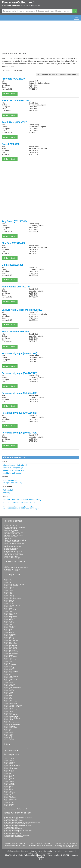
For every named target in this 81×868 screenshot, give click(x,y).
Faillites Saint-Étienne (10, 799)
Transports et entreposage (12, 558)
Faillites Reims (8, 794)
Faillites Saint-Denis (10, 798)
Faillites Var (7, 729)
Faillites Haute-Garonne (11, 641)
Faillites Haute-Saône (10, 645)
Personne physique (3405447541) (19, 373)
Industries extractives (10, 550)
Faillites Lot (7, 674)
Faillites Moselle (8, 692)
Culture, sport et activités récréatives (15, 540)
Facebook (49, 845)
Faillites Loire (8, 670)
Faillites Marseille (9, 778)
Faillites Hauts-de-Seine (11, 654)
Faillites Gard (8, 629)
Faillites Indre (8, 658)
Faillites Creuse (8, 615)
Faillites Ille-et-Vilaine (10, 657)
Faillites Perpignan (9, 793)
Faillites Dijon (8, 767)
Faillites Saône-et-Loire (11, 710)
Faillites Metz (8, 780)
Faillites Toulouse (9, 804)
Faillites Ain (7, 579)
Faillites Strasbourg (10, 801)
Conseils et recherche (10, 537)
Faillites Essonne (9, 623)
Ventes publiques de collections (13, 821)
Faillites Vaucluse (9, 731)
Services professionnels (11, 556)
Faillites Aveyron (9, 595)
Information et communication (13, 551)
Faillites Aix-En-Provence (11, 759)
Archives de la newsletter (11, 571)
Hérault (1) (7, 493)
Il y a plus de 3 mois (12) (13, 483)
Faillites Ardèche (9, 587)
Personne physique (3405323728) (19, 433)
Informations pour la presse (12, 569)
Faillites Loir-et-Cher (10, 668)
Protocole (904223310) (14, 79)
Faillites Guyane (9, 636)
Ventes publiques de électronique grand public (18, 825)
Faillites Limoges (9, 775)
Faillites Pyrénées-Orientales (12, 707)
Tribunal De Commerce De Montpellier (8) (19, 502)
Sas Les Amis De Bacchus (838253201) (22, 310)
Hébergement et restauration (12, 547)
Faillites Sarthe (8, 712)
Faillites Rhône (8, 708)
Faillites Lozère (8, 678)
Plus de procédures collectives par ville (15, 809)
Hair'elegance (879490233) (16, 287)
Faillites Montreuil (9, 783)
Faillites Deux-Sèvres (10, 616)
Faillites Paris (8, 700)
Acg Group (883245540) (14, 221)
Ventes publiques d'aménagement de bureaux (18, 817)
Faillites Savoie (8, 713)
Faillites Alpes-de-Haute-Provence (14, 584)
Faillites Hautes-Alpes (10, 650)
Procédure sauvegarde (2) (13, 468)
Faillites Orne (8, 699)
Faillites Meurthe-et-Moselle (12, 687)
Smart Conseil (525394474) (16, 332)
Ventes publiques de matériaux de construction (18, 830)
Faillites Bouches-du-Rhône (12, 599)
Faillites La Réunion (10, 665)
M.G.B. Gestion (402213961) (16, 101)
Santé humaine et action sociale (13, 555)
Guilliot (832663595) (12, 265)
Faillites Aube (8, 592)
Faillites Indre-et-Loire (10, 660)
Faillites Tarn (7, 721)
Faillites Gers (8, 631)
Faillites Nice (7, 788)
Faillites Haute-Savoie (10, 647)
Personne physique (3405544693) (19, 393)
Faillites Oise (8, 697)
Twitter (23, 845)
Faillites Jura (7, 663)
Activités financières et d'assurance (14, 527)
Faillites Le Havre (9, 772)
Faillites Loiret (8, 673)
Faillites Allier (8, 583)
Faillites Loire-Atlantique (11, 671)
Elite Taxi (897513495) (13, 243)
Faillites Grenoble (9, 770)
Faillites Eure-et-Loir (10, 626)
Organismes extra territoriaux (13, 553)
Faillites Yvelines (9, 739)
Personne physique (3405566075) (19, 413)
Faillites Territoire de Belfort (12, 725)
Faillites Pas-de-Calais (10, 702)
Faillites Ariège (8, 591)
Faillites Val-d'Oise (9, 726)
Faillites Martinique (9, 684)
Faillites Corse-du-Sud (10, 610)
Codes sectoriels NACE (11, 751)
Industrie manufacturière (11, 548)
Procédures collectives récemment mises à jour (21, 509)
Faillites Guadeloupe (10, 634)
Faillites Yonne (8, 737)
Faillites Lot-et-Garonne (11, 676)
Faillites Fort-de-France (11, 769)
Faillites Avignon (9, 761)
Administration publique (11, 530)
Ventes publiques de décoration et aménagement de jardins (22, 822)
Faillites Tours (8, 806)
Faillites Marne (8, 683)
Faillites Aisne (8, 581)
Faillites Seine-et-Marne (11, 715)
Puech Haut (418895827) (15, 122)
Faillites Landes (8, 666)
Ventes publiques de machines (13, 829)
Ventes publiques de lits (11, 827)
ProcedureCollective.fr (18, 2)
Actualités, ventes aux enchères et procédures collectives (66, 844)
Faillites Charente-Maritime (12, 605)
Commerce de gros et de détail (13, 535)
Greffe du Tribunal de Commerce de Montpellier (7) (23, 500)
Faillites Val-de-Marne (10, 728)
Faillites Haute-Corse (10, 639)
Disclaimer (59, 851)
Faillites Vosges (8, 736)
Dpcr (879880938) (11, 144)
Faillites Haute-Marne (10, 644)
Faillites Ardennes (9, 589)
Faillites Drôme (8, 621)
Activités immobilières (10, 529)
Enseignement (8, 545)
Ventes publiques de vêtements (13, 837)
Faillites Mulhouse (9, 785)
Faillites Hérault (8, 655)
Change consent (47, 853)
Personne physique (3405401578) (19, 353)
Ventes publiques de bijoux (12, 819)
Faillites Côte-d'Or (9, 612)
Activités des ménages (10, 526)
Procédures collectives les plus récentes (18, 507)
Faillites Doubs (8, 620)
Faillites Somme (8, 720)
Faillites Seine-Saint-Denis (12, 718)
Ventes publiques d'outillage (12, 834)
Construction (7, 538)
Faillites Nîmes (8, 790)
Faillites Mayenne (9, 686)
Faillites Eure (8, 624)
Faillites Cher (8, 607)
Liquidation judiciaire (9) (12, 473)
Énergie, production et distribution (14, 543)
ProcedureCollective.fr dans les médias (16, 568)
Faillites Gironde (9, 633)
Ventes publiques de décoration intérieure (16, 824)
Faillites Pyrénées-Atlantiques (13, 705)
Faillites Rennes (8, 796)
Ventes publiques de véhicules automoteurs (17, 835)
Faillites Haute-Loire (10, 642)
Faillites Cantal (8, 602)
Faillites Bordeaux (9, 762)
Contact (6, 566)
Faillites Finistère (9, 628)
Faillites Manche (9, 681)
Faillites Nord (8, 695)
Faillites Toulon (8, 803)
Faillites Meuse (8, 689)
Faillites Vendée (8, 733)
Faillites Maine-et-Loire (11, 679)
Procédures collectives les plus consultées (17, 749)
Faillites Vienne (8, 734)
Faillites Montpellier (10, 782)
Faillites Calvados (9, 600)
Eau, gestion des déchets (11, 542)
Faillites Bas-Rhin (9, 597)
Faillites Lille (7, 773)
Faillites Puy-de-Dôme (10, 704)
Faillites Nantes (8, 786)
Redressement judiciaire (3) (14, 470)
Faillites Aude (8, 594)
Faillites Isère (8, 662)
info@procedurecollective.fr (17, 851)
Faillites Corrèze (9, 608)
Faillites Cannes (8, 764)
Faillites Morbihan (9, 691)
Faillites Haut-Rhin (9, 637)
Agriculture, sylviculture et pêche (14, 532)
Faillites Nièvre (8, 694)
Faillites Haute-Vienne (10, 649)
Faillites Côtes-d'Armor (11, 613)
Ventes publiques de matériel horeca (15, 832)
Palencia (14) (8, 490)
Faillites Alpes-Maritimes (11, 586)
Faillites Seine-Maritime (11, 716)
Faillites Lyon (8, 777)
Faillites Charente (9, 603)
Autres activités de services (12, 534)
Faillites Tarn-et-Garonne (11, 723)
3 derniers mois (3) (10, 480)
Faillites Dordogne (9, 618)
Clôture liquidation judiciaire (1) (15, 465)
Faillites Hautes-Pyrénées (11, 652)
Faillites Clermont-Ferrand (12, 765)
